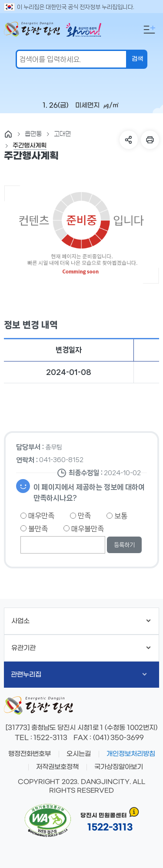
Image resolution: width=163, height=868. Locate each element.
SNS (129, 140)
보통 (117, 516)
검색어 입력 (2, 7)
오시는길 (79, 754)
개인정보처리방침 (131, 754)
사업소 (81, 621)
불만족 (34, 529)
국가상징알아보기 (119, 767)
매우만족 (37, 516)
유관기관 (81, 648)
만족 (80, 516)
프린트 (150, 140)
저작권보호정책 (57, 767)
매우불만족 (84, 529)
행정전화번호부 (30, 754)
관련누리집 (79, 675)
